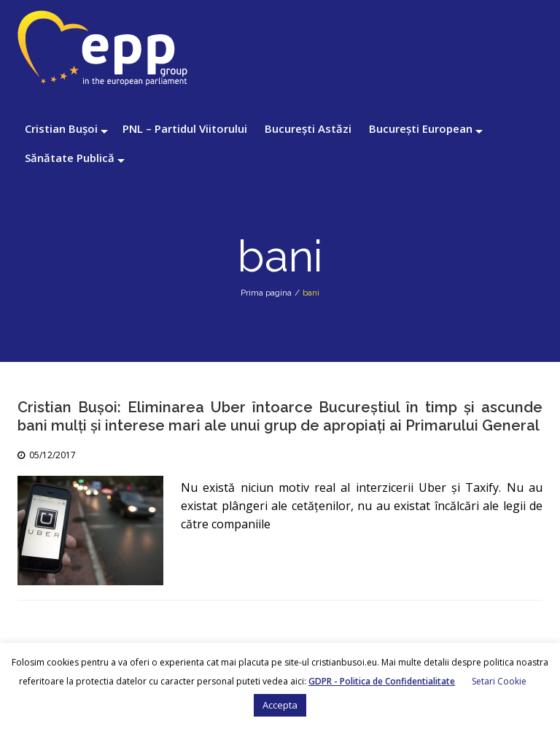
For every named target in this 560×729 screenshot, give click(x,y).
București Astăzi (308, 128)
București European (421, 128)
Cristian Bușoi (61, 128)
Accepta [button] (280, 705)
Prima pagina (266, 293)
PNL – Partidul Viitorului (185, 128)
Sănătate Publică (70, 158)
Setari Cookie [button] (499, 681)
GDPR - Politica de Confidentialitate (382, 681)
